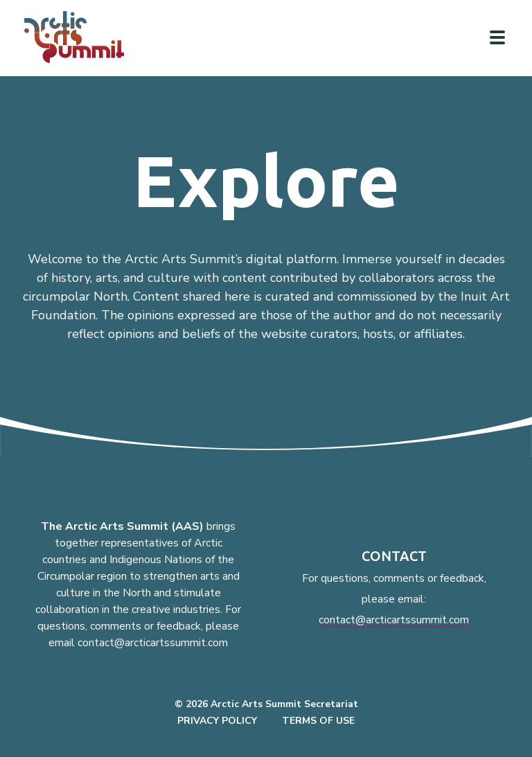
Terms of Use (318, 721)
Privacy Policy (217, 721)
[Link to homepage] (80, 37)
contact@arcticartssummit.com (394, 620)
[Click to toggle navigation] (497, 37)
